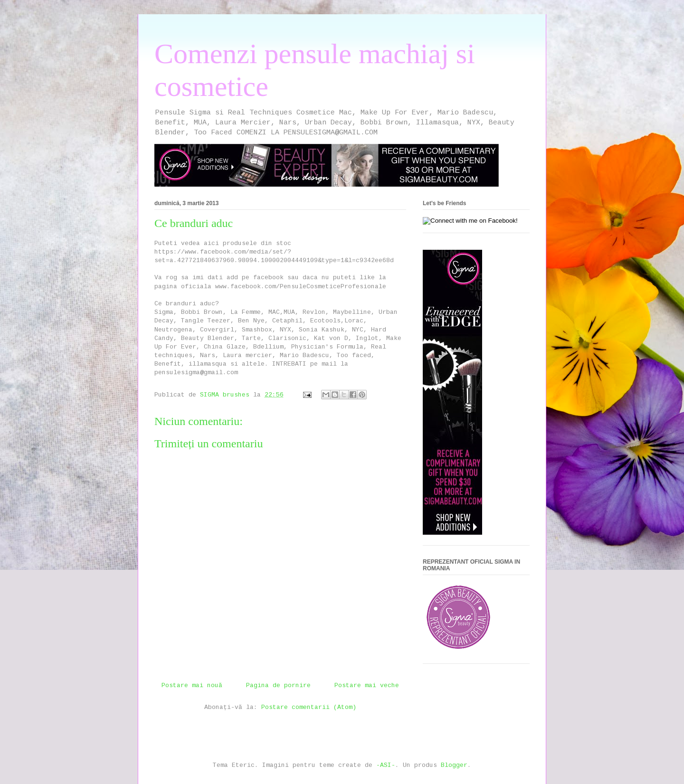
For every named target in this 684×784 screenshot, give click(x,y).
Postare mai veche (367, 685)
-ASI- (386, 765)
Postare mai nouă (192, 685)
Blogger (454, 765)
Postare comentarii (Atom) (309, 707)
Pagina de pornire (278, 685)
